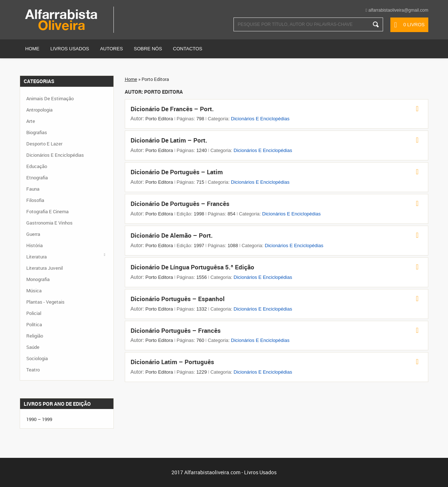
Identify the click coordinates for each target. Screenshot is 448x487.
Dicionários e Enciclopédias (260, 119)
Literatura (36, 257)
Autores (111, 49)
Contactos (188, 49)
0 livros (414, 25)
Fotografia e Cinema (47, 211)
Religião (35, 336)
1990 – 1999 (39, 419)
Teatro (33, 370)
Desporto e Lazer (44, 144)
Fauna (33, 189)
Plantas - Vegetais (45, 302)
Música (34, 291)
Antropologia (39, 110)
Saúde (33, 347)
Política (34, 324)
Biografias (37, 132)
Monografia (38, 279)
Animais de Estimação (50, 98)
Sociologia (37, 358)
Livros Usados (70, 49)
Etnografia (37, 178)
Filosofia (35, 200)
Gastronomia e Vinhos (49, 223)
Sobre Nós (148, 49)
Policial (34, 313)
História (34, 245)
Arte (31, 121)
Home (32, 49)
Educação (37, 166)
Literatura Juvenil (45, 268)
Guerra (33, 234)
